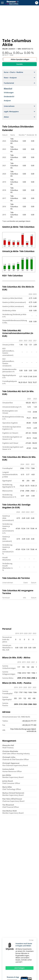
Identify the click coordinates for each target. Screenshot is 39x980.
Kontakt (7, 918)
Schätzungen (9, 93)
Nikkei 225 (19, 945)
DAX (30, 940)
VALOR (5, 49)
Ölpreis (22, 957)
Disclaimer (28, 924)
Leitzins (30, 957)
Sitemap (7, 927)
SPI (15, 940)
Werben (19, 921)
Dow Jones (20, 943)
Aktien (20, 948)
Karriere (7, 921)
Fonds (6, 952)
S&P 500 (28, 945)
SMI (5, 948)
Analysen (7, 101)
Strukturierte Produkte (19, 952)
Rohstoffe (8, 955)
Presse (6, 924)
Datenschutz (29, 921)
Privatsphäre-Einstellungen (29, 930)
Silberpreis (27, 950)
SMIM (24, 940)
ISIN (19, 49)
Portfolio (17, 955)
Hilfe (18, 918)
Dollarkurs (8, 950)
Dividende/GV (9, 97)
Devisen (28, 948)
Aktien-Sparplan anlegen (20, 59)
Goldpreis (12, 948)
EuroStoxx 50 (9, 943)
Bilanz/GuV (8, 89)
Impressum (28, 918)
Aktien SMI (8, 940)
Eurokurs (17, 950)
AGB (26, 927)
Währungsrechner (11, 957)
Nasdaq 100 (8, 945)
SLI (19, 940)
